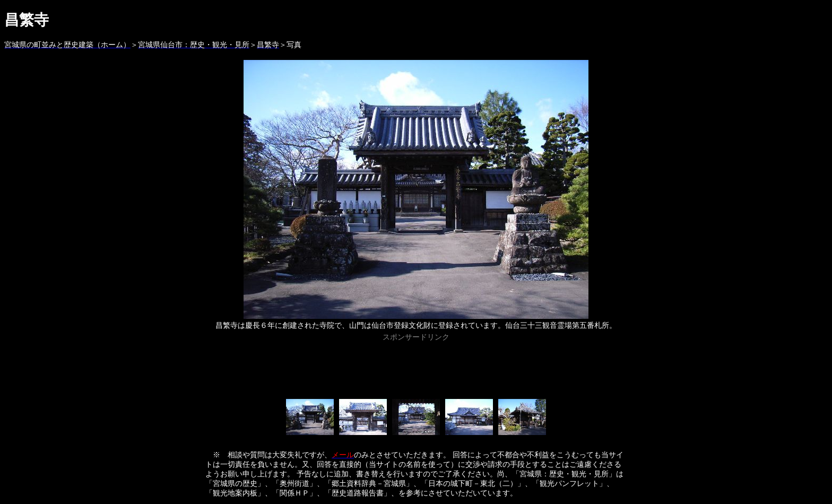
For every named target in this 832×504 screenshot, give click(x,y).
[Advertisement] (416, 368)
